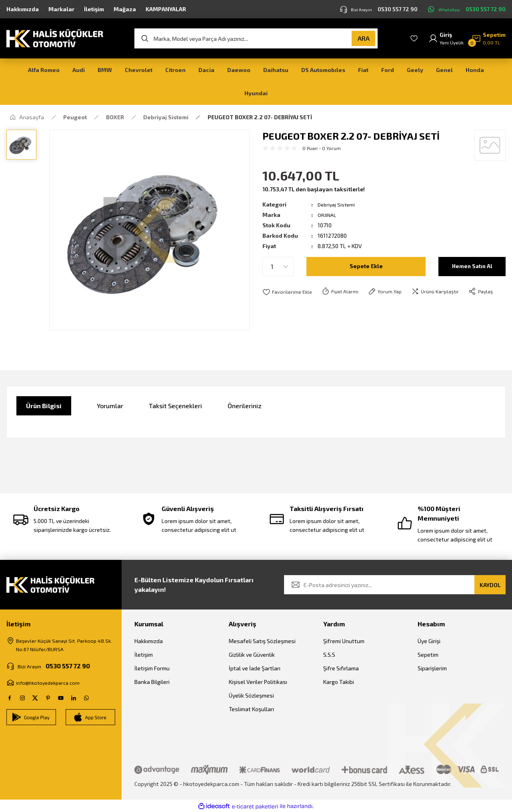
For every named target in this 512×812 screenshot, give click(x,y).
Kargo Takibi (339, 682)
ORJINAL (328, 215)
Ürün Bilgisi (44, 406)
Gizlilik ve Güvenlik (252, 655)
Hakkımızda (149, 641)
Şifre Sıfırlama (341, 668)
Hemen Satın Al (472, 266)
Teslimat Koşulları (251, 709)
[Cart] (489, 38)
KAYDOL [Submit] (490, 585)
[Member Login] (446, 38)
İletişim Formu (152, 668)
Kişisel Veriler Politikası (258, 682)
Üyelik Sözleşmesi (251, 695)
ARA (364, 38)
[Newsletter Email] (395, 585)
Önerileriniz (245, 406)
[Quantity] (278, 267)
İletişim (144, 655)
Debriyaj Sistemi (338, 204)
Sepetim (428, 655)
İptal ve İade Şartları (255, 668)
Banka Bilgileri (152, 682)
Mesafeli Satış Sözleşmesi (262, 641)
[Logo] (55, 38)
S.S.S (329, 655)
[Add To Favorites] (289, 292)
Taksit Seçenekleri (175, 406)
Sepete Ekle (366, 266)
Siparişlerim (432, 668)
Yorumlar (110, 406)
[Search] (256, 38)
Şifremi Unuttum (344, 641)
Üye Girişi (429, 641)
